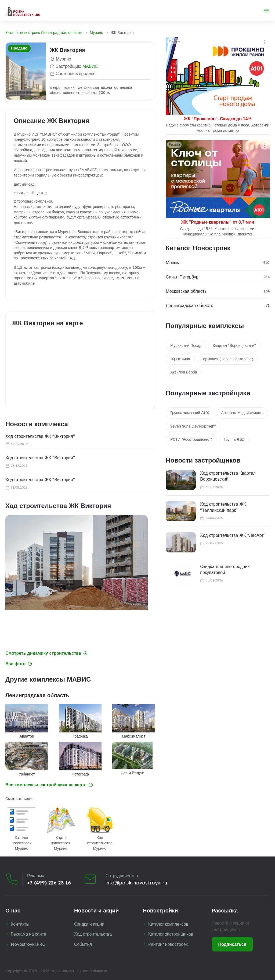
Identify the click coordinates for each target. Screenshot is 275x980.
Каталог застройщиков (171, 934)
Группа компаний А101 (190, 413)
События (83, 944)
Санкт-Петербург (183, 277)
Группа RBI (234, 439)
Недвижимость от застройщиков (79, 971)
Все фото (19, 664)
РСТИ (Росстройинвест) (191, 439)
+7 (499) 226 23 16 (49, 883)
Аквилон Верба (184, 372)
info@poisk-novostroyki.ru (136, 883)
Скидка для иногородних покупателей (225, 569)
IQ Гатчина (180, 359)
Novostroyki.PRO (28, 944)
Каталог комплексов (168, 924)
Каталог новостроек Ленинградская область (44, 33)
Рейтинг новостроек (168, 944)
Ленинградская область (189, 305)
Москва (173, 263)
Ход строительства (93, 934)
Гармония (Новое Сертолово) (227, 359)
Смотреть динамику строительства (46, 653)
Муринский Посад (186, 346)
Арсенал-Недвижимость (242, 413)
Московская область (186, 291)
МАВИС (90, 66)
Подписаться (232, 944)
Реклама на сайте (28, 934)
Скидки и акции (89, 924)
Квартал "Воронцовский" (234, 346)
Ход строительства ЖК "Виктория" (40, 436)
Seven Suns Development (193, 426)
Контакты (20, 924)
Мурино (96, 33)
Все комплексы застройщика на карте (49, 785)
